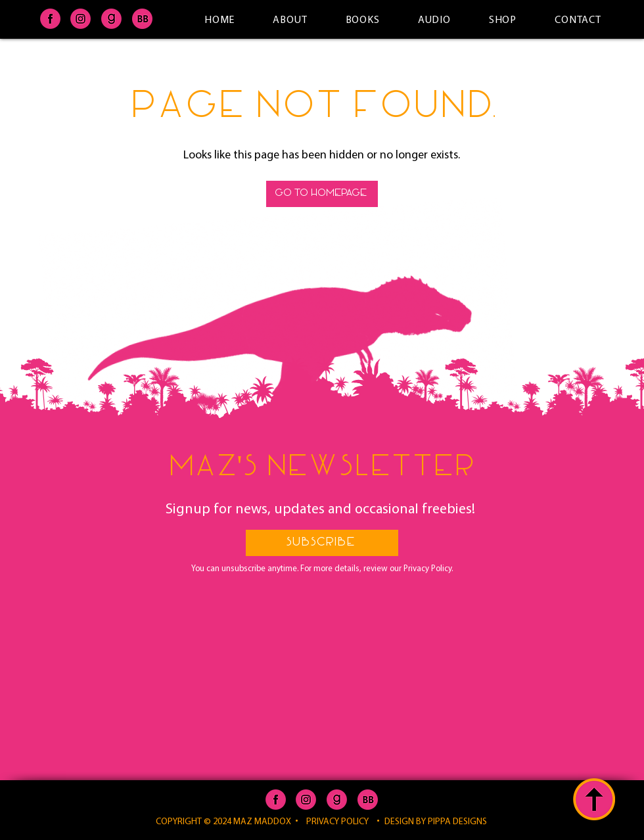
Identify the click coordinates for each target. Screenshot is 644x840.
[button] (322, 543)
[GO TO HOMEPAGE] (322, 194)
